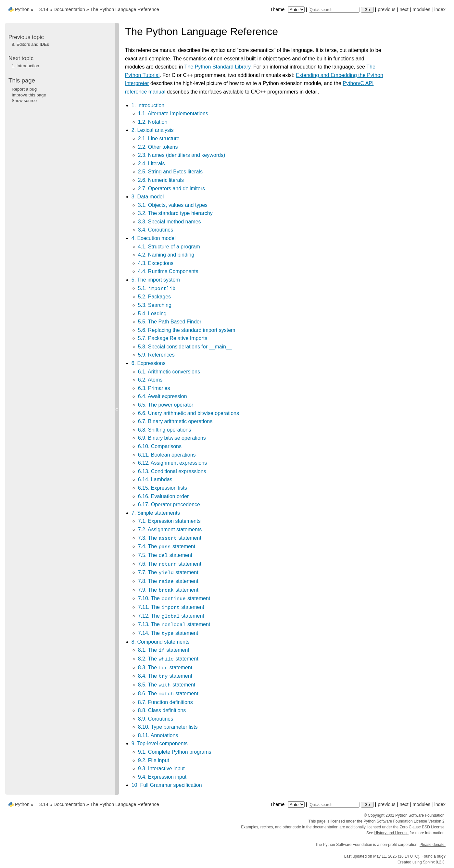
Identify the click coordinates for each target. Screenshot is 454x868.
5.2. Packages (154, 297)
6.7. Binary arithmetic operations (175, 421)
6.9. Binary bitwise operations (172, 438)
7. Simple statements (156, 513)
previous (386, 9)
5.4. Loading (152, 314)
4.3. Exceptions (156, 263)
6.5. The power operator (166, 405)
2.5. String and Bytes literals (170, 172)
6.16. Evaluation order (164, 496)
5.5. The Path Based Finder (170, 322)
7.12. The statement (171, 616)
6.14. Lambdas (155, 479)
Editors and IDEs (30, 44)
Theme (288, 9)
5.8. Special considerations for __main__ (185, 347)
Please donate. (433, 845)
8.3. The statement (165, 667)
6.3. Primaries (154, 388)
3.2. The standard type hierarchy (175, 213)
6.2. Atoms (150, 380)
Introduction (25, 66)
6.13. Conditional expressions (172, 471)
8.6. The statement (168, 693)
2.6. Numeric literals (161, 180)
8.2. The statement (168, 659)
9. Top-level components (160, 743)
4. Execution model (154, 238)
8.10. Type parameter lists (168, 727)
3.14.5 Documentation (62, 9)
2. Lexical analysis (153, 130)
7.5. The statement (165, 555)
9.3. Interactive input (161, 768)
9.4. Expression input (162, 777)
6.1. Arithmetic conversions (169, 372)
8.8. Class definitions (162, 710)
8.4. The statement (165, 676)
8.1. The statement (164, 650)
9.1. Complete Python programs (175, 752)
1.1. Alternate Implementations (173, 113)
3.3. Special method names (170, 222)
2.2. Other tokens (158, 147)
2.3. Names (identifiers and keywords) (182, 155)
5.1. (157, 288)
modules (421, 9)
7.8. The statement (168, 581)
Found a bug (432, 856)
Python (22, 9)
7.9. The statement (168, 590)
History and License (391, 833)
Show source (24, 101)
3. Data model (148, 197)
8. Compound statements (161, 642)
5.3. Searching (155, 305)
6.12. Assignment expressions (173, 463)
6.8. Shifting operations (165, 430)
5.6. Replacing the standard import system (187, 330)
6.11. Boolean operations (167, 455)
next (404, 9)
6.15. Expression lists (163, 488)
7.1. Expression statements (169, 521)
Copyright (376, 815)
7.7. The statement (168, 572)
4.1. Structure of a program (169, 247)
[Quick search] (334, 10)
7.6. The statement (170, 564)
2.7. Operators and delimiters (171, 189)
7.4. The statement (167, 546)
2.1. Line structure (159, 138)
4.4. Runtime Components (168, 271)
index (440, 9)
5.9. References (156, 355)
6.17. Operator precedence (169, 504)
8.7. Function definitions (165, 702)
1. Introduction (148, 105)
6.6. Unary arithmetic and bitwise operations (189, 413)
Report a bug (24, 89)
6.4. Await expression (163, 396)
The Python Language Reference (125, 9)
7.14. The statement (168, 633)
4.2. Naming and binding (166, 255)
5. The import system (156, 280)
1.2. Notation (153, 122)
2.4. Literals (151, 164)
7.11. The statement (171, 607)
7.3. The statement (170, 538)
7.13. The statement (174, 624)
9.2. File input (154, 760)
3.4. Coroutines (156, 230)
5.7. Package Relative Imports (173, 338)
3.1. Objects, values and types (173, 205)
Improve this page (29, 95)
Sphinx (429, 862)
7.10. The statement (174, 598)
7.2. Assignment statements (170, 529)
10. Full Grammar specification (167, 785)
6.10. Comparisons (160, 446)
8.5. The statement (167, 685)
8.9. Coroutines (156, 719)
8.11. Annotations (158, 735)
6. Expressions (149, 363)
